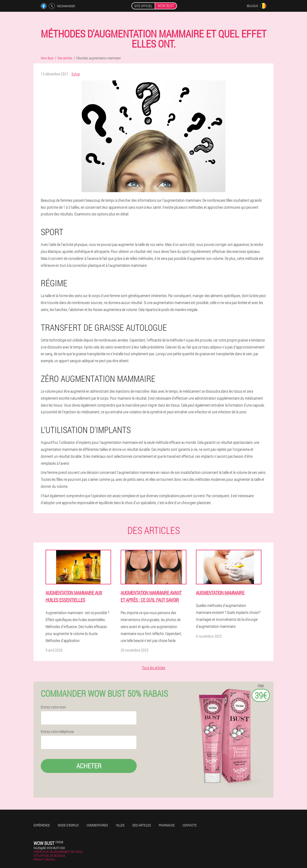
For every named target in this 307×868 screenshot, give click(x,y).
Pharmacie (167, 825)
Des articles (142, 825)
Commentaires (97, 825)
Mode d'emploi (68, 825)
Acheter (89, 766)
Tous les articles (154, 668)
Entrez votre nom (53, 707)
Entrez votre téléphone (57, 732)
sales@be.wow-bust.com (49, 848)
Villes (120, 825)
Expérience (42, 825)
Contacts (189, 825)
